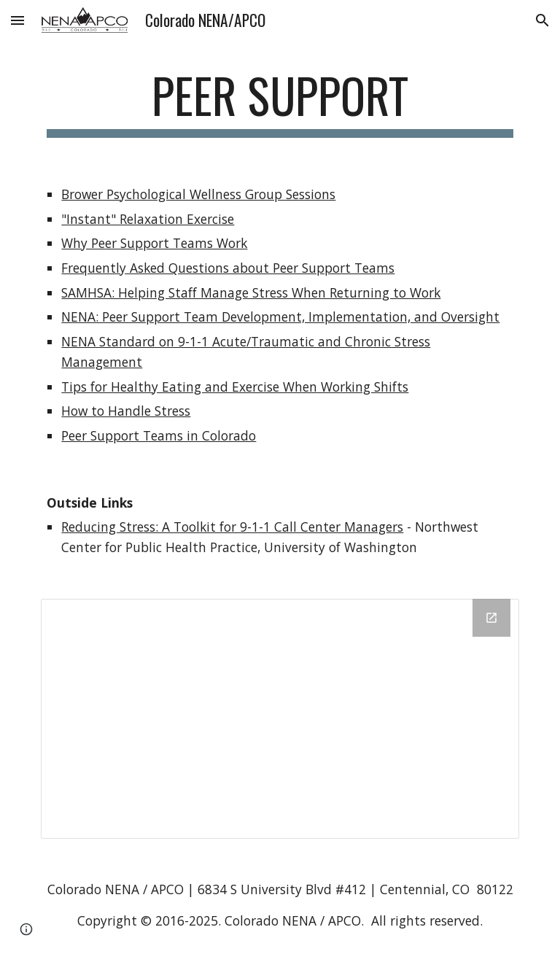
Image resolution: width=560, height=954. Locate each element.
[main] (280, 102)
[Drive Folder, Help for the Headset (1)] (280, 719)
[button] (17, 20)
